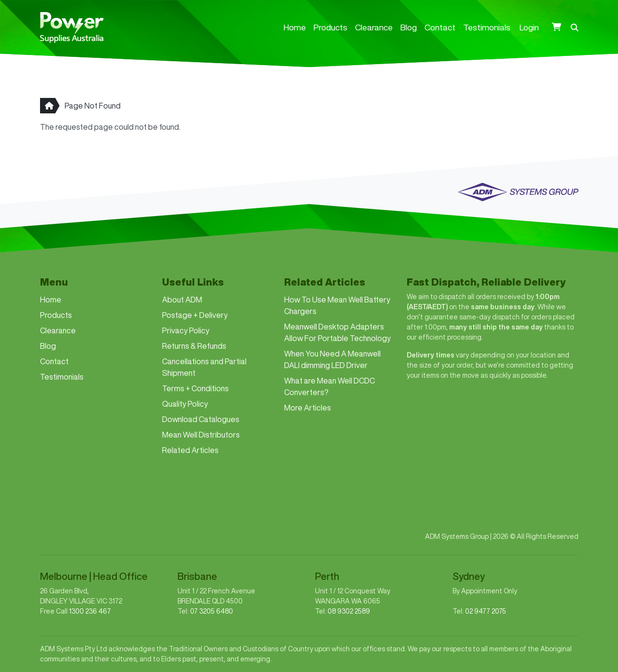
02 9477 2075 (486, 611)
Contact (440, 27)
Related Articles (190, 450)
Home (295, 27)
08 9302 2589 (349, 611)
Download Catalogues (201, 419)
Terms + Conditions (195, 388)
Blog (409, 27)
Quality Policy (185, 404)
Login (529, 27)
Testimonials (487, 27)
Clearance (374, 27)
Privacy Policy (186, 330)
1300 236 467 (90, 611)
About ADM (182, 300)
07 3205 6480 (212, 611)
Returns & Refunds (194, 346)
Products (330, 27)
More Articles (308, 408)
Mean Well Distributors (201, 435)
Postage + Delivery (195, 315)
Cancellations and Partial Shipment (204, 367)
